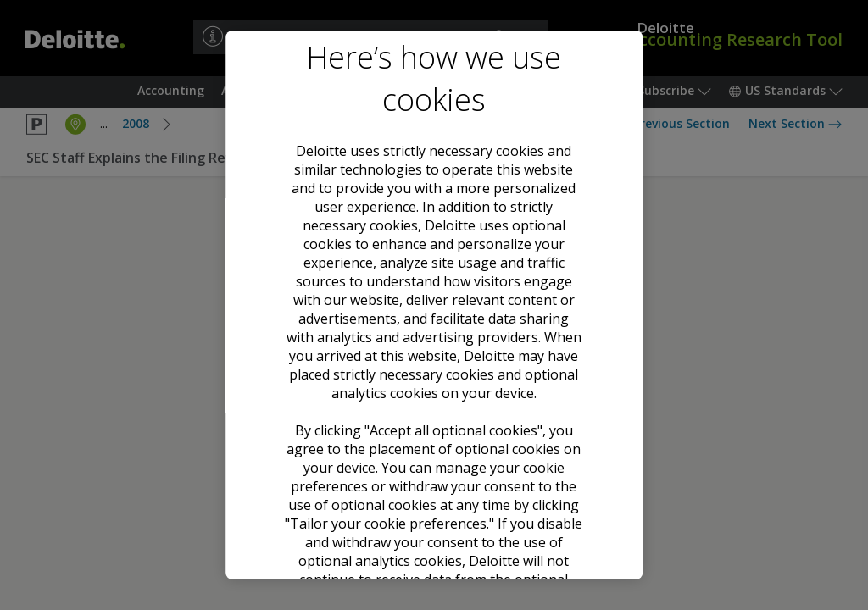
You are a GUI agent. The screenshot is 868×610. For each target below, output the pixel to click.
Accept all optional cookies (434, 405)
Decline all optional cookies (434, 467)
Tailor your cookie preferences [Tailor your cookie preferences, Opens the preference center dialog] (434, 528)
